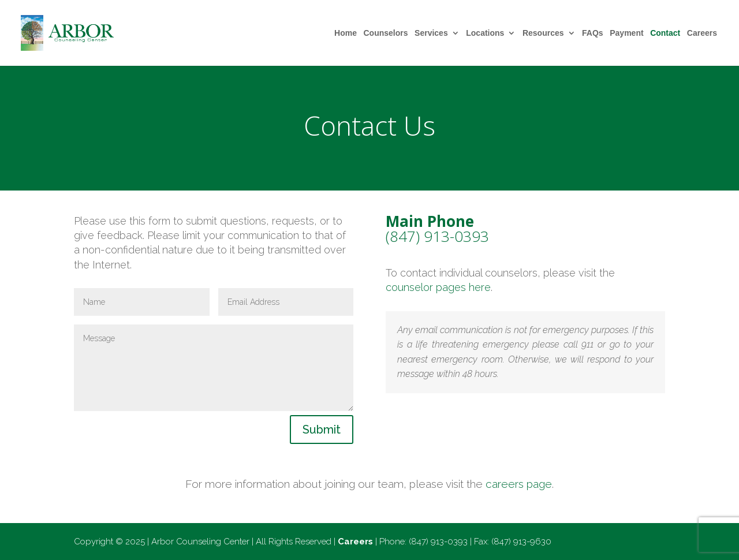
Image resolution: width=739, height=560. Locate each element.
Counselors (386, 33)
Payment (626, 33)
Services (431, 33)
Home (346, 33)
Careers (702, 33)
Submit (322, 430)
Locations (485, 33)
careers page (519, 484)
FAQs (593, 33)
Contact (665, 33)
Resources (543, 33)
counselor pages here (438, 287)
